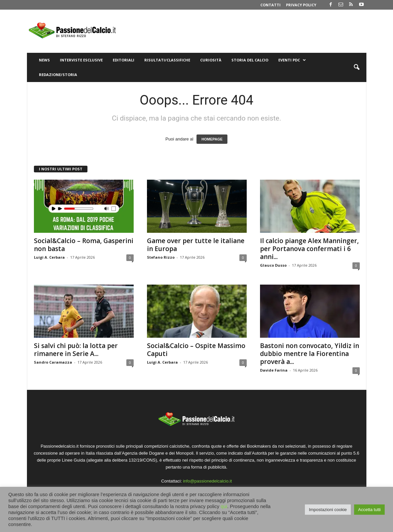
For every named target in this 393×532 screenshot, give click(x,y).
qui (224, 506)
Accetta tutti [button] (369, 510)
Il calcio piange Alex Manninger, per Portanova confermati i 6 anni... (309, 249)
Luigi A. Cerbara (49, 257)
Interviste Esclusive (81, 60)
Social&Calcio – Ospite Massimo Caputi (196, 350)
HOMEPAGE (212, 139)
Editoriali (124, 60)
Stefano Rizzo (161, 257)
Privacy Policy (301, 5)
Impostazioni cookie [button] (328, 510)
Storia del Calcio (250, 60)
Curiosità (211, 60)
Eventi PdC (292, 60)
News (44, 60)
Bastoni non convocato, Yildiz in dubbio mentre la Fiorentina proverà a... (310, 354)
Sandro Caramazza (53, 362)
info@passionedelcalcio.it (207, 481)
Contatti (270, 5)
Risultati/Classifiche (167, 60)
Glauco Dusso (273, 265)
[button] (356, 67)
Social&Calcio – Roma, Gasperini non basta (84, 245)
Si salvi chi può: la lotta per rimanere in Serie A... (76, 350)
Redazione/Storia (58, 75)
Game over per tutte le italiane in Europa (196, 245)
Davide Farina (274, 370)
